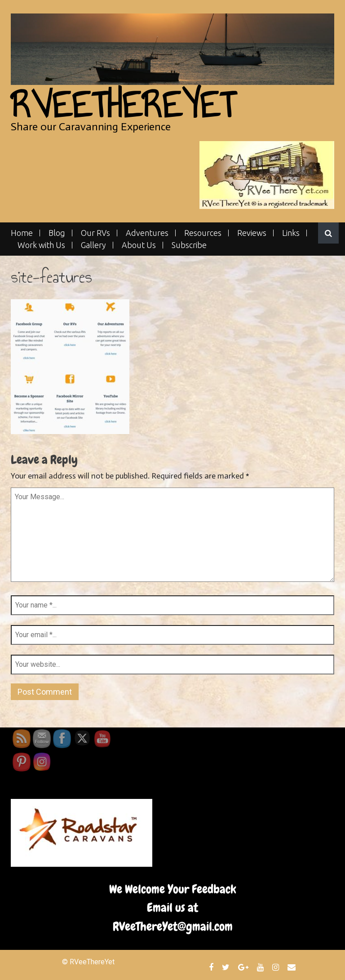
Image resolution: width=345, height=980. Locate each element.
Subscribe (189, 245)
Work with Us (41, 245)
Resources (203, 233)
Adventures (147, 233)
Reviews (252, 233)
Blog (57, 233)
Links (291, 233)
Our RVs (95, 233)
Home (22, 233)
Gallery (93, 245)
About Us (139, 245)
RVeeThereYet (123, 105)
